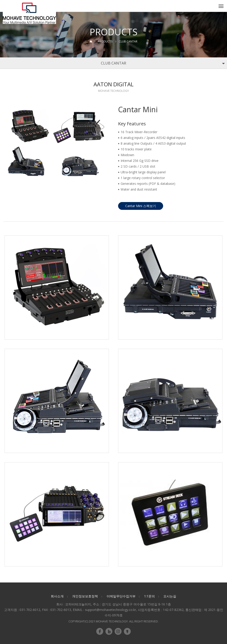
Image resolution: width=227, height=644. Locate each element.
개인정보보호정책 (85, 596)
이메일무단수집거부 (121, 596)
